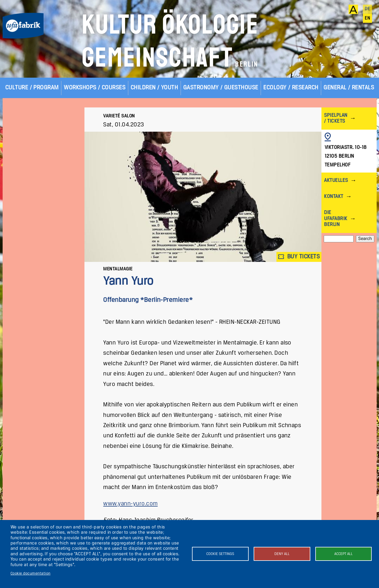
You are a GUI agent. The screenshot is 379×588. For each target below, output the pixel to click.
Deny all (282, 554)
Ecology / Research (291, 88)
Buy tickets (299, 257)
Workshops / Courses (95, 88)
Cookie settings (220, 554)
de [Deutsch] (367, 9)
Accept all (343, 554)
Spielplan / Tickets (336, 118)
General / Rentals (349, 88)
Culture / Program (32, 88)
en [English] (367, 18)
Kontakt (334, 197)
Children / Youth (154, 88)
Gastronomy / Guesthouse (221, 88)
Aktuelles (336, 181)
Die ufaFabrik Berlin (336, 219)
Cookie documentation (31, 574)
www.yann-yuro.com (130, 504)
